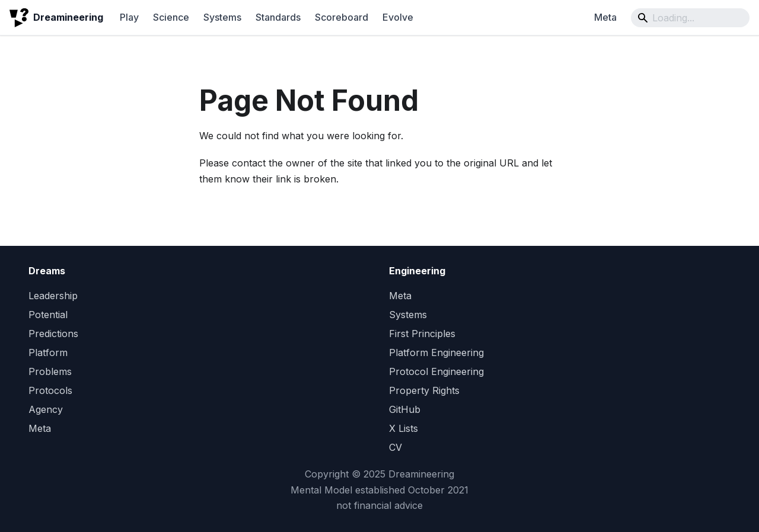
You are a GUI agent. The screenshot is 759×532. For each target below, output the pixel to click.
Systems (222, 17)
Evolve (398, 17)
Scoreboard (342, 17)
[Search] (690, 18)
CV (396, 447)
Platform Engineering (436, 352)
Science (171, 17)
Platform (48, 352)
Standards (278, 17)
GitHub (405, 409)
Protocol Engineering (436, 371)
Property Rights (424, 390)
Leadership (53, 296)
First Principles (422, 334)
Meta (605, 17)
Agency (46, 409)
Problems (50, 371)
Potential (48, 315)
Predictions (53, 334)
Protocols (50, 390)
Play (129, 17)
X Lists (404, 428)
